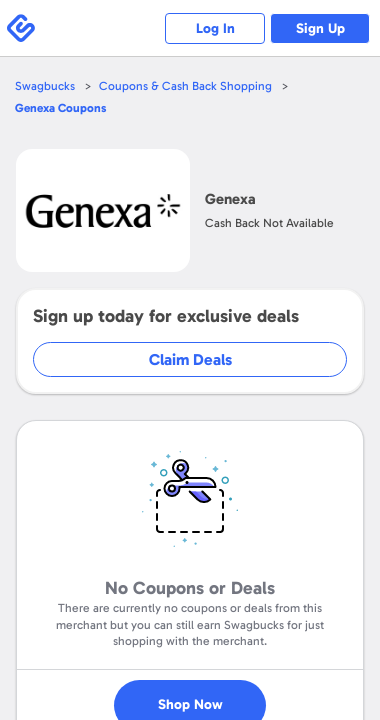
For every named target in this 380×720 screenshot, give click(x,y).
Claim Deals (190, 359)
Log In (215, 28)
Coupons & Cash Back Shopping (185, 86)
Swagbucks (45, 86)
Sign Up (320, 28)
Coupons (60, 108)
